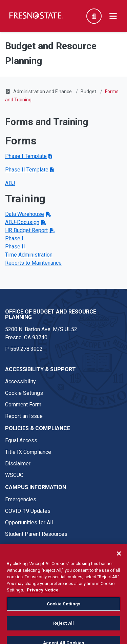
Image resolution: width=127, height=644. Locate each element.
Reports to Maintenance (33, 263)
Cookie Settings (24, 393)
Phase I (14, 238)
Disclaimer (18, 464)
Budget (88, 92)
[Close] (119, 560)
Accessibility (20, 381)
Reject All (63, 630)
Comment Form (23, 405)
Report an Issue (24, 416)
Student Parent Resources (36, 534)
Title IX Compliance (28, 452)
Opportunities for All (29, 522)
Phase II (16, 247)
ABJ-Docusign (22, 222)
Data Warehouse (25, 214)
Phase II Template (27, 170)
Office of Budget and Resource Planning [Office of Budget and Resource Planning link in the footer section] (51, 314)
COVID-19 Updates (28, 511)
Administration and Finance (43, 92)
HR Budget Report (26, 230)
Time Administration (29, 255)
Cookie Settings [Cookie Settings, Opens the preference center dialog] (64, 610)
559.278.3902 (26, 349)
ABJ (10, 183)
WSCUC (14, 475)
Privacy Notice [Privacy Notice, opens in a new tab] (43, 596)
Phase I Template (26, 156)
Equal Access (21, 440)
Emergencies (21, 499)
